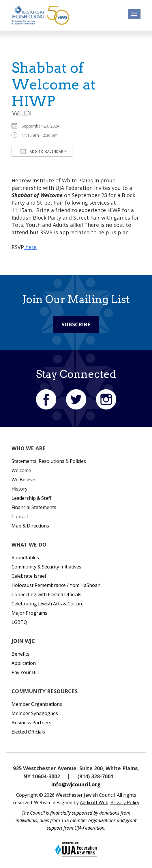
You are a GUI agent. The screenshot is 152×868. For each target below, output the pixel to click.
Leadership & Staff (31, 498)
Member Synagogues (35, 713)
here (30, 247)
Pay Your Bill (25, 672)
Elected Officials (28, 732)
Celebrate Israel (29, 576)
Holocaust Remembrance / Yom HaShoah (56, 585)
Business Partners (31, 723)
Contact (20, 517)
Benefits (20, 654)
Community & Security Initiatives (46, 567)
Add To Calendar (42, 151)
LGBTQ (19, 622)
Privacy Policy (125, 802)
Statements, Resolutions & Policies (49, 461)
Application (24, 663)
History (19, 489)
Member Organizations (37, 704)
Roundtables (25, 558)
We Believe (23, 480)
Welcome (21, 470)
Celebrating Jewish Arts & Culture (48, 604)
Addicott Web (94, 802)
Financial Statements (34, 507)
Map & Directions (30, 526)
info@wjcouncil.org (76, 784)
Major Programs (29, 613)
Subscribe (76, 324)
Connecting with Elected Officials (46, 594)
